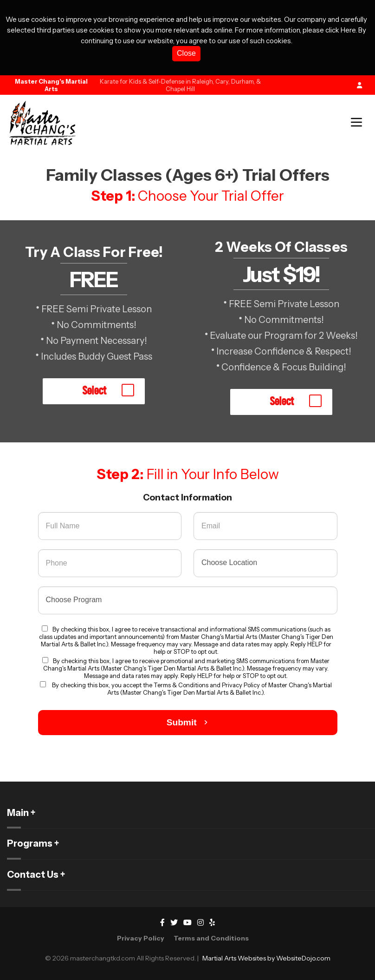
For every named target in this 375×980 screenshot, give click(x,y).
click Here (340, 30)
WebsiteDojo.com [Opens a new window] (303, 958)
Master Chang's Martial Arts (51, 85)
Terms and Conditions (211, 938)
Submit (188, 722)
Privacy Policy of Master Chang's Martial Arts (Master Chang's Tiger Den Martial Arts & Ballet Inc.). (220, 689)
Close (186, 53)
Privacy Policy (141, 938)
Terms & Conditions (182, 685)
